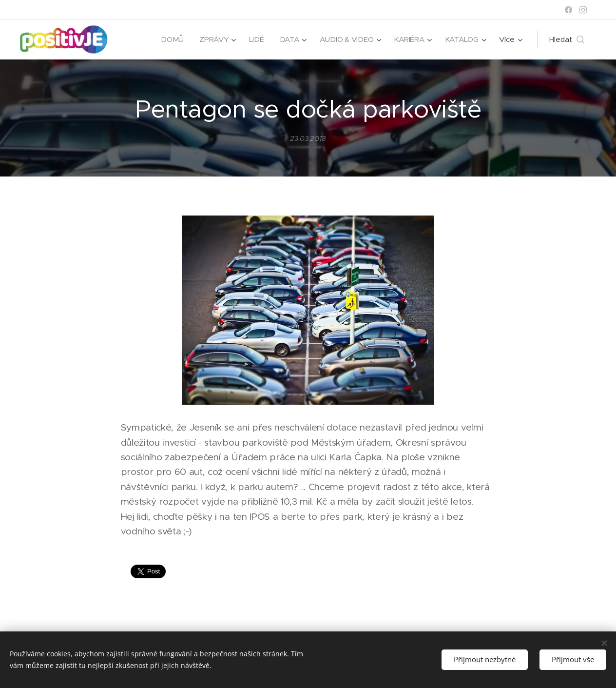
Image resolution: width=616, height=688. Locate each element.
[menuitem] (170, 39)
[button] (567, 39)
